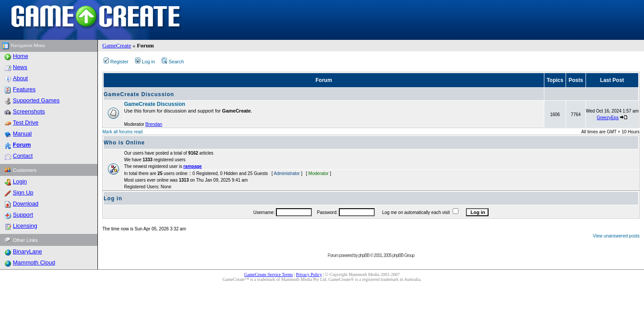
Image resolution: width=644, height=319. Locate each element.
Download (26, 204)
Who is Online (124, 143)
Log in (145, 62)
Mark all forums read (122, 132)
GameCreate (117, 45)
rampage (193, 166)
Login (20, 181)
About (20, 78)
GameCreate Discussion (139, 94)
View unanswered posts (616, 236)
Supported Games (36, 100)
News (20, 67)
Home (21, 56)
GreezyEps (607, 118)
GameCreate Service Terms (269, 274)
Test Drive (26, 123)
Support (23, 215)
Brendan (154, 124)
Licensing (25, 226)
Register (116, 62)
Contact (23, 156)
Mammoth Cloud (34, 263)
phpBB (364, 255)
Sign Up (23, 193)
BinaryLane (27, 251)
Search (173, 62)
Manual (22, 134)
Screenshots (29, 111)
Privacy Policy (309, 274)
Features (24, 89)
